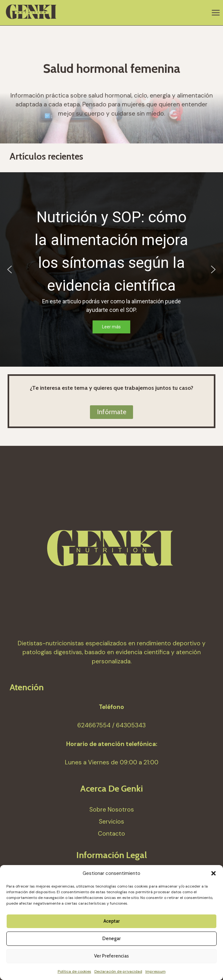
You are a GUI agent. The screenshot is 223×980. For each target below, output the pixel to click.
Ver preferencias (111, 956)
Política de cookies (74, 971)
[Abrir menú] (216, 13)
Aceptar (112, 921)
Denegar (111, 939)
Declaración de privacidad (118, 971)
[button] (213, 873)
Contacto (111, 834)
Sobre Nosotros (112, 809)
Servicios (111, 822)
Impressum (156, 971)
